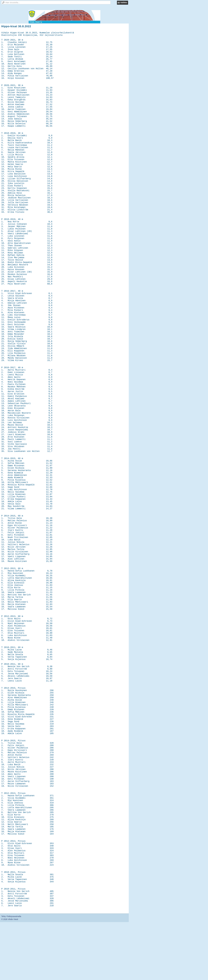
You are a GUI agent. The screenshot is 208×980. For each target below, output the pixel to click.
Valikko (124, 2)
